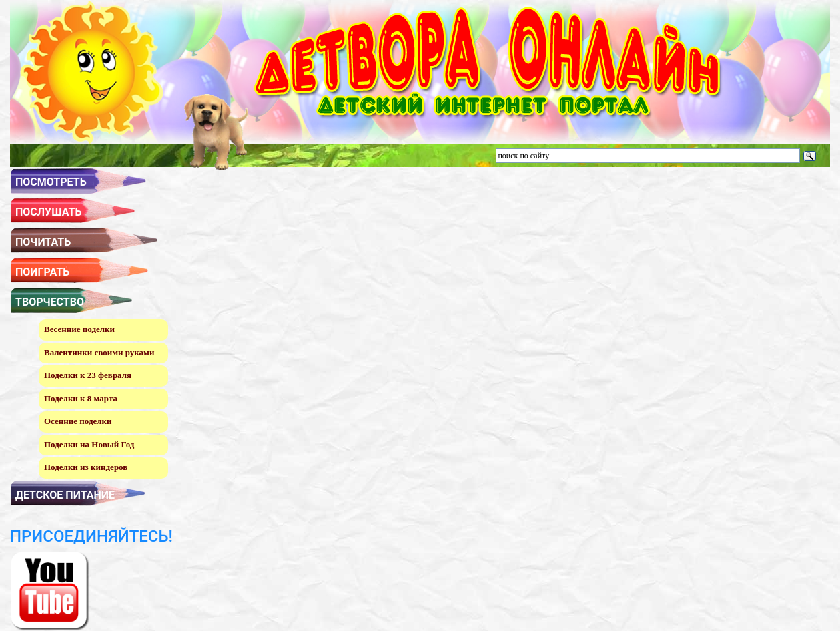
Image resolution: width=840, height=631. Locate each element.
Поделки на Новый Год (89, 444)
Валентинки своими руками (99, 352)
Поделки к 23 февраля (88, 375)
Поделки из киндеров (86, 467)
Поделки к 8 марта (81, 398)
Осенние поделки (78, 421)
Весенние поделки (79, 329)
